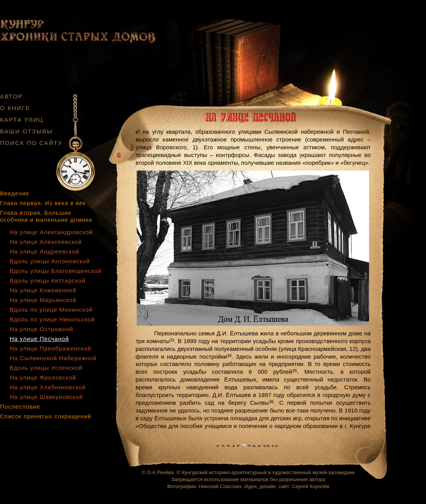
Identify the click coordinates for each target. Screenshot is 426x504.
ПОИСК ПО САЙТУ (31, 143)
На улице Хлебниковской (48, 387)
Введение (15, 193)
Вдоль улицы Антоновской (50, 261)
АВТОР (11, 96)
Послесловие (20, 406)
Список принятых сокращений (46, 416)
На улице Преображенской (50, 348)
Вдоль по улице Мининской (51, 310)
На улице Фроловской (43, 377)
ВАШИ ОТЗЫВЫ (27, 131)
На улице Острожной (41, 329)
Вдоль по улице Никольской (52, 319)
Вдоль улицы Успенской (46, 368)
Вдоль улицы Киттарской (48, 280)
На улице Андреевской (44, 251)
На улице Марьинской (43, 300)
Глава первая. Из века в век (43, 203)
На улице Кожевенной (43, 290)
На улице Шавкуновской (46, 397)
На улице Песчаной (39, 339)
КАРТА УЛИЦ (22, 120)
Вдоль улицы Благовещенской (56, 271)
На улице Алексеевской (46, 242)
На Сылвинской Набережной (53, 358)
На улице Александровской (51, 232)
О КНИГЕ (15, 108)
